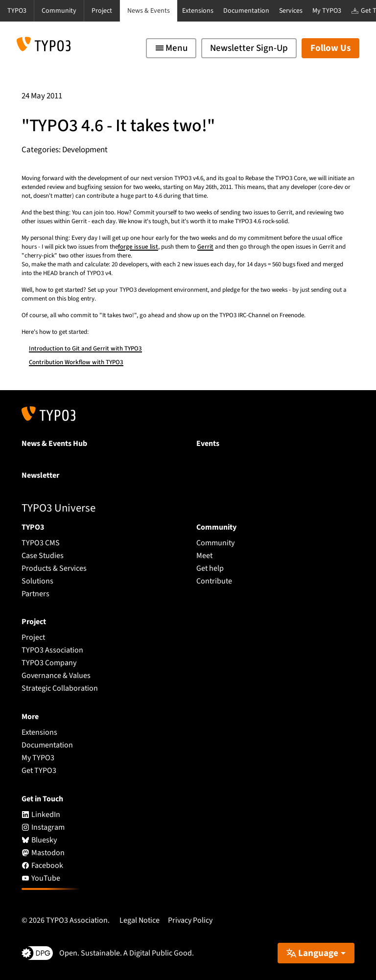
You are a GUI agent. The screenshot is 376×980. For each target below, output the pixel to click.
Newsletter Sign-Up (249, 48)
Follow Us (330, 48)
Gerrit (205, 247)
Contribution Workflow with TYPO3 (76, 362)
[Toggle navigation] (171, 48)
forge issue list (138, 247)
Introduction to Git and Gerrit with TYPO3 (85, 349)
